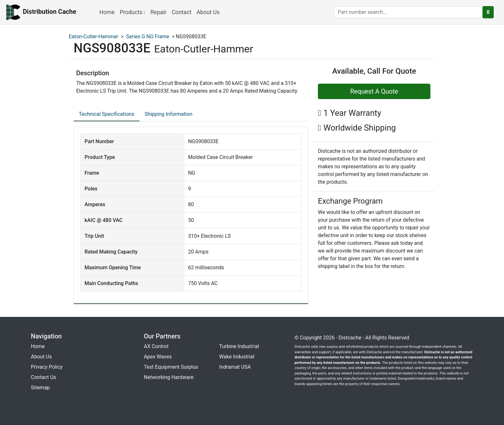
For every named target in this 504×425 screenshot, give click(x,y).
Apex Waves (158, 357)
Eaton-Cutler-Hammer (94, 37)
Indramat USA (235, 367)
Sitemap (40, 388)
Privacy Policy (47, 367)
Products (132, 12)
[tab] (107, 115)
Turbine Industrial (239, 346)
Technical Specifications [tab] (107, 114)
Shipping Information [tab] (169, 114)
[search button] (488, 12)
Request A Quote (374, 91)
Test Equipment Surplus (171, 367)
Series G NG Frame (148, 37)
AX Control (156, 346)
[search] (408, 12)
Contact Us (44, 377)
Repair (158, 12)
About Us (208, 12)
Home (107, 12)
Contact (182, 12)
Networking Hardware (169, 377)
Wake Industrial (237, 357)
